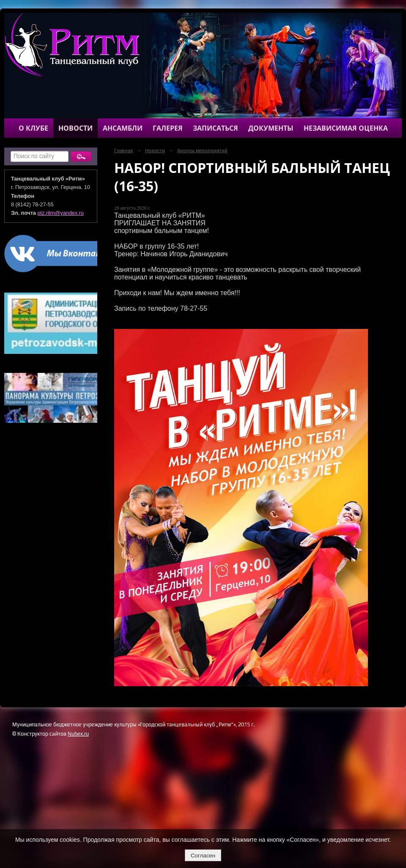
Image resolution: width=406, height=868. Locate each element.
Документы (271, 128)
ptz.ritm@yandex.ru (61, 213)
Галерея (168, 128)
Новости (75, 128)
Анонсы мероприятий (202, 151)
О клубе (33, 128)
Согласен (203, 856)
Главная (123, 151)
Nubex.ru (78, 734)
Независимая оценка (346, 128)
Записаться (215, 128)
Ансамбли (123, 128)
